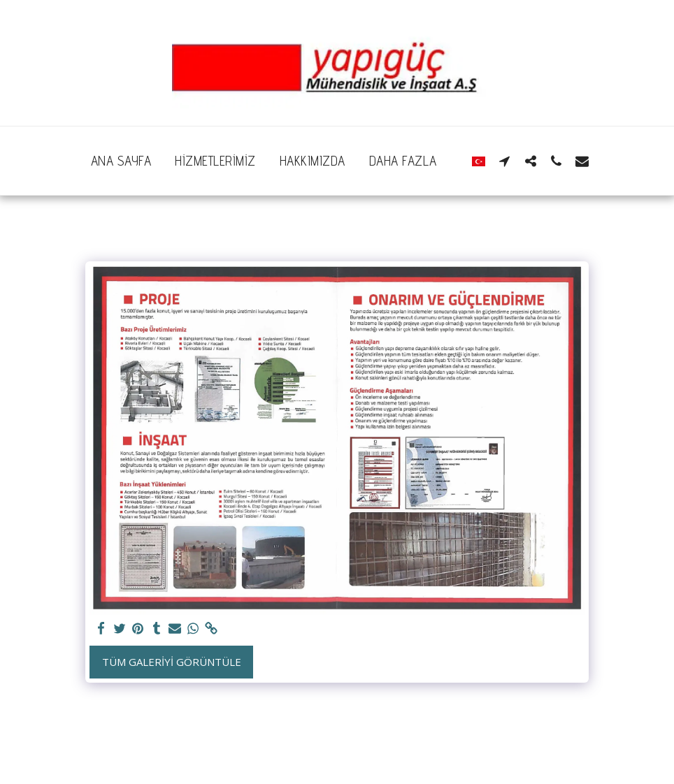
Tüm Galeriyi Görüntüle (172, 662)
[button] (504, 161)
